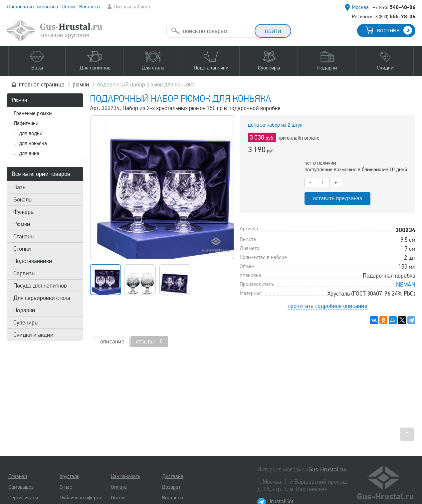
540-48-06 (394, 7)
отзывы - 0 (149, 341)
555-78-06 (395, 16)
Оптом (69, 7)
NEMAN (406, 285)
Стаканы (24, 236)
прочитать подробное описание (327, 306)
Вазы (20, 187)
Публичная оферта (80, 498)
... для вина (26, 153)
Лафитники (26, 123)
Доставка (173, 476)
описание (112, 341)
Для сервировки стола (42, 298)
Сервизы (24, 273)
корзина (395, 30)
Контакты (90, 7)
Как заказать (125, 476)
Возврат (171, 487)
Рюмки (19, 100)
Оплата (119, 487)
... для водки (28, 133)
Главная (18, 476)
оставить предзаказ (337, 198)
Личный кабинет (132, 7)
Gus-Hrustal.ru (327, 469)
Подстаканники (33, 261)
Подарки (24, 310)
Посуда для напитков (40, 286)
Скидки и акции (33, 335)
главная (42, 84)
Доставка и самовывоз (32, 7)
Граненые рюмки (33, 113)
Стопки (22, 249)
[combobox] (216, 31)
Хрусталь (69, 476)
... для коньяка (30, 143)
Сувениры (26, 322)
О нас (66, 487)
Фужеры (24, 212)
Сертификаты (23, 498)
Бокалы (23, 199)
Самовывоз (21, 487)
